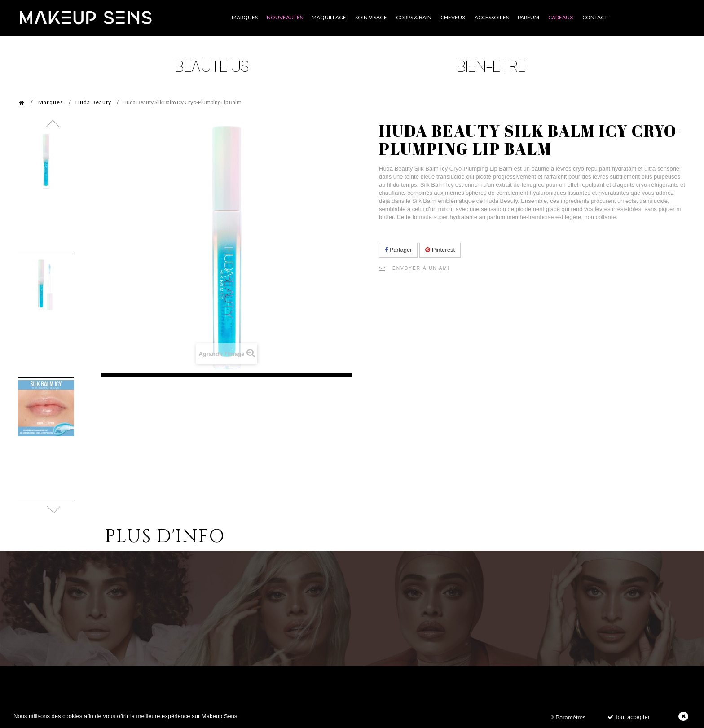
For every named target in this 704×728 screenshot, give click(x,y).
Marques (51, 102)
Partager (398, 250)
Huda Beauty (93, 102)
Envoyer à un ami (421, 268)
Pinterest (440, 250)
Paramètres (569, 717)
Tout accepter (629, 717)
